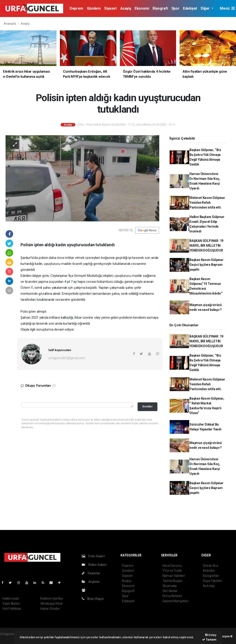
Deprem (76, 8)
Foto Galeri (93, 556)
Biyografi (160, 8)
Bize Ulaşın (93, 599)
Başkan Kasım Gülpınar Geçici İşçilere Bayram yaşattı (206, 265)
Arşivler (91, 582)
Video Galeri (94, 565)
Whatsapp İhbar (52, 604)
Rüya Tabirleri (212, 581)
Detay (211, 635)
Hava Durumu (172, 566)
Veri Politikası (12, 609)
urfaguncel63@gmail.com (67, 358)
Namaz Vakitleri (174, 576)
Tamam (209, 640)
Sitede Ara (210, 566)
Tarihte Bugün (173, 581)
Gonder (147, 406)
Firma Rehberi (172, 596)
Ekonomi (142, 8)
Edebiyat (190, 8)
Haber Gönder (50, 609)
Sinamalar (170, 586)
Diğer (206, 8)
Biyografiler (211, 576)
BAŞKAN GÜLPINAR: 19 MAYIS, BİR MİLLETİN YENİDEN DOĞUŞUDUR (206, 246)
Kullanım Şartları (52, 598)
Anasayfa (10, 24)
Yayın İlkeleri (11, 604)
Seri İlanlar (170, 591)
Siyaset (110, 8)
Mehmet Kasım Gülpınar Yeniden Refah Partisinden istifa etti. (207, 203)
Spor (175, 8)
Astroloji (209, 586)
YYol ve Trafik (172, 571)
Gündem (94, 8)
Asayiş (126, 8)
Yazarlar (91, 573)
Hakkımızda (11, 598)
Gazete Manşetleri (176, 601)
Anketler (209, 571)
